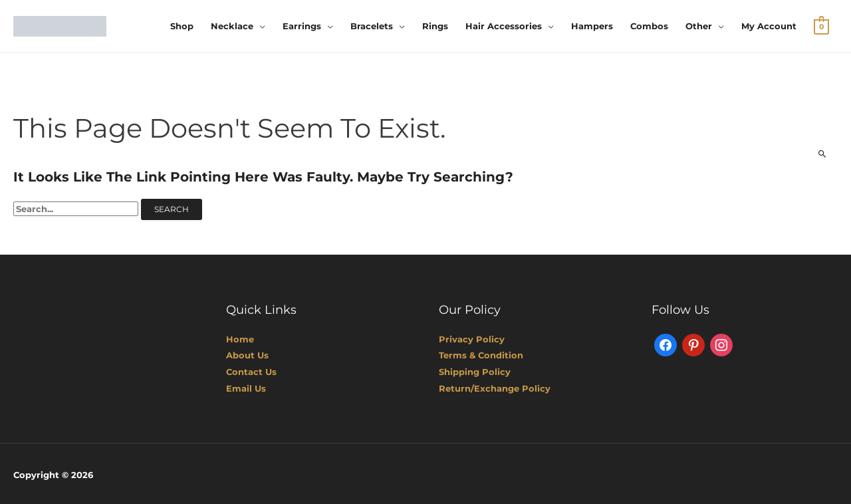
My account (769, 26)
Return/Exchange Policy (495, 387)
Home (240, 338)
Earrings (302, 26)
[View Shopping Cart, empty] (821, 26)
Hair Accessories (504, 26)
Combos (649, 26)
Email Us (246, 387)
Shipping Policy (475, 371)
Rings (435, 26)
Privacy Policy (472, 338)
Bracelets (372, 26)
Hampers (592, 26)
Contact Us (251, 371)
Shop (182, 26)
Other (699, 26)
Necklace (232, 26)
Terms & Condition (481, 354)
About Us (247, 354)
